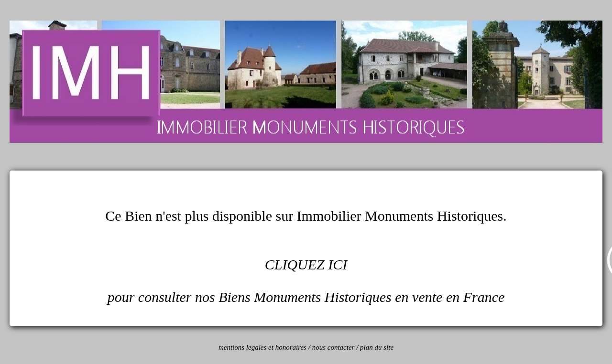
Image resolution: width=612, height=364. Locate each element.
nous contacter (333, 347)
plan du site (377, 347)
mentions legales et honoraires (262, 347)
